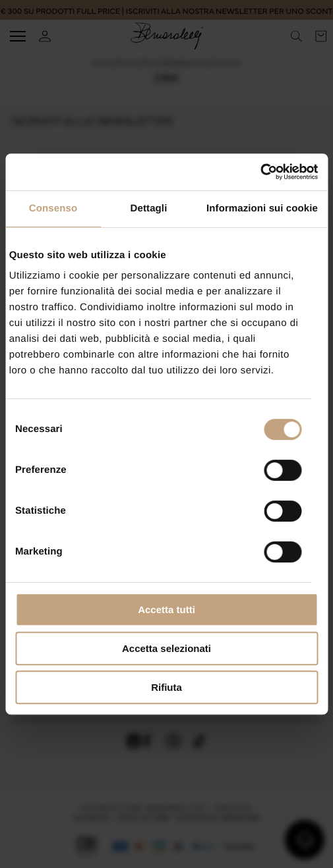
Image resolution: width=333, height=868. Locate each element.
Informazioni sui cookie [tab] (262, 208)
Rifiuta (166, 687)
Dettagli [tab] (149, 208)
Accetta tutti (166, 610)
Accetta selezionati (166, 648)
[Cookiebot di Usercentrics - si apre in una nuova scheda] (260, 172)
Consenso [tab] (53, 208)
